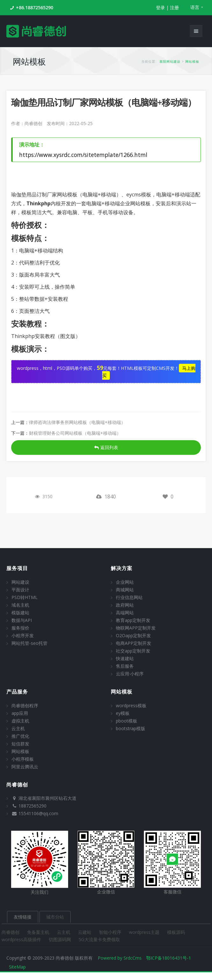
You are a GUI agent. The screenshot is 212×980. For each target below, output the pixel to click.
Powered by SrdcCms (120, 958)
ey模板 (123, 713)
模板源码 (176, 932)
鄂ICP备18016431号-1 (169, 958)
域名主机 (20, 605)
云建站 (85, 932)
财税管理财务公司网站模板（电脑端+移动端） (75, 433)
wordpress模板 (131, 705)
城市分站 (55, 917)
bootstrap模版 (131, 728)
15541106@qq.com (38, 813)
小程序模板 (23, 759)
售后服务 (125, 666)
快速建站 (125, 658)
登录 (160, 7)
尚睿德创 (11, 932)
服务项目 (17, 568)
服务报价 (20, 628)
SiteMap (17, 967)
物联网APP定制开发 (136, 628)
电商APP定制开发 (134, 643)
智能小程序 (111, 932)
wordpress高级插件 (22, 939)
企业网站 (125, 582)
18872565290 (32, 806)
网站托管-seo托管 (29, 643)
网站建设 (20, 582)
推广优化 (20, 736)
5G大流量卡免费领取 (99, 939)
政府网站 (125, 605)
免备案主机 (39, 932)
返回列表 (106, 447)
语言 (195, 7)
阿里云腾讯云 (25, 767)
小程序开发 (23, 635)
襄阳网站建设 (170, 61)
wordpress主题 (145, 932)
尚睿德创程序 (25, 705)
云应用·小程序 (130, 674)
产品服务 (17, 692)
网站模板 (192, 61)
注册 (174, 7)
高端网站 (125, 613)
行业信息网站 (129, 597)
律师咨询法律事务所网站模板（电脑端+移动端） (77, 422)
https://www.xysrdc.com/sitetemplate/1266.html (83, 155)
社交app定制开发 (133, 651)
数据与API (22, 620)
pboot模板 (127, 721)
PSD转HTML (25, 597)
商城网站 (125, 590)
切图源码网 (60, 939)
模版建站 (20, 613)
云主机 (18, 728)
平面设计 (20, 590)
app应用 (20, 713)
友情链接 (23, 917)
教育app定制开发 (133, 620)
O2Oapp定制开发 (133, 635)
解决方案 (122, 568)
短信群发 (20, 744)
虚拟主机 (20, 721)
